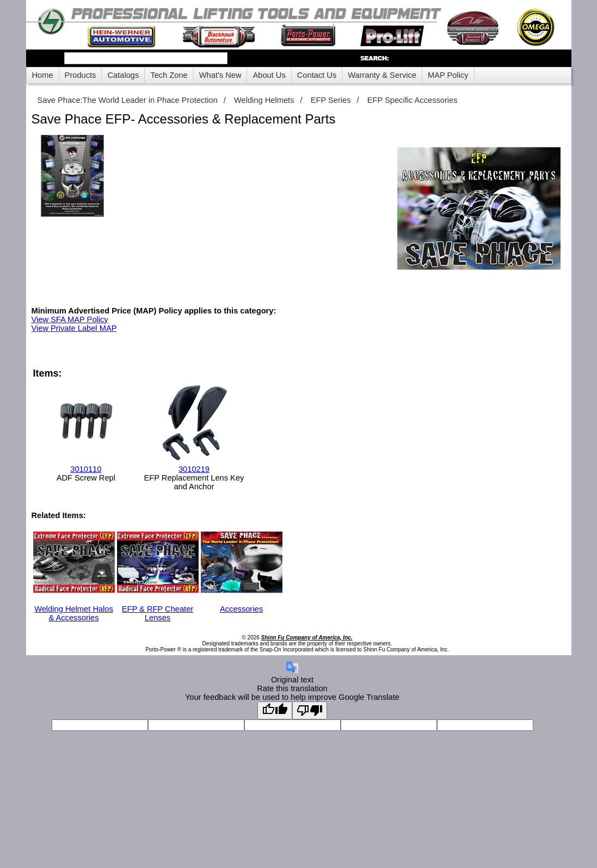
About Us (269, 75)
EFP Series (331, 100)
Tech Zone (169, 75)
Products (81, 75)
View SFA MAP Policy (70, 319)
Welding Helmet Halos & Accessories (74, 609)
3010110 (86, 469)
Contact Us (317, 75)
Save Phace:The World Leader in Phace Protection (128, 100)
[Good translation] (275, 710)
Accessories (242, 605)
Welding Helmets (264, 100)
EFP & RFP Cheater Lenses (158, 609)
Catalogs (123, 75)
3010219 (194, 469)
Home (43, 75)
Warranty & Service (382, 75)
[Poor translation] (310, 710)
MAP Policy (448, 75)
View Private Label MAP (74, 328)
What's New (220, 75)
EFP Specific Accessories (413, 100)
